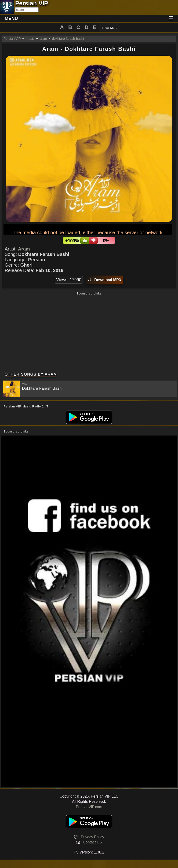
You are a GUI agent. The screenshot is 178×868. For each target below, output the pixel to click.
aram (43, 39)
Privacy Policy (92, 837)
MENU (11, 18)
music (30, 39)
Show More (109, 28)
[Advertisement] (89, 333)
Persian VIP (12, 39)
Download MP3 (105, 280)
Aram (24, 249)
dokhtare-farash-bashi (68, 39)
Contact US (92, 842)
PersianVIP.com (89, 807)
